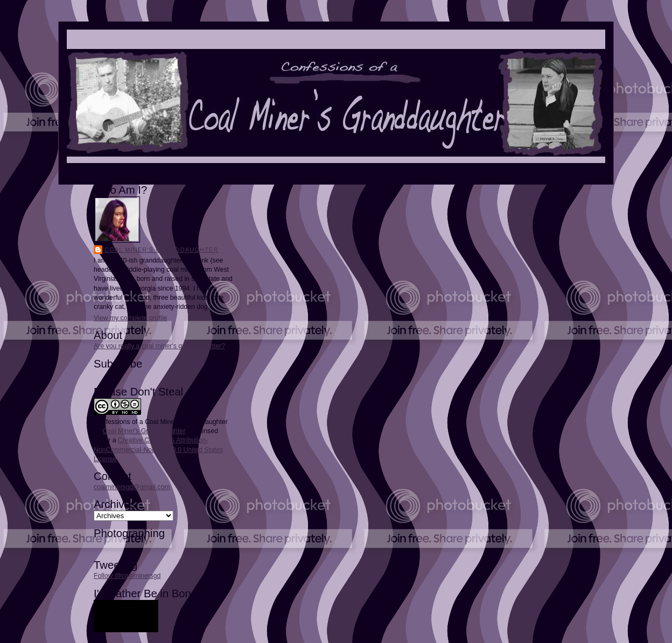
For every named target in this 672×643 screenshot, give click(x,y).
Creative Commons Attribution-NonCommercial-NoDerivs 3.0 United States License (158, 449)
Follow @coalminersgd (127, 576)
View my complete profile (130, 318)
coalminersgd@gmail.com (132, 487)
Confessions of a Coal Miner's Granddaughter (161, 422)
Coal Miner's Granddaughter (162, 250)
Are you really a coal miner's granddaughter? (159, 346)
